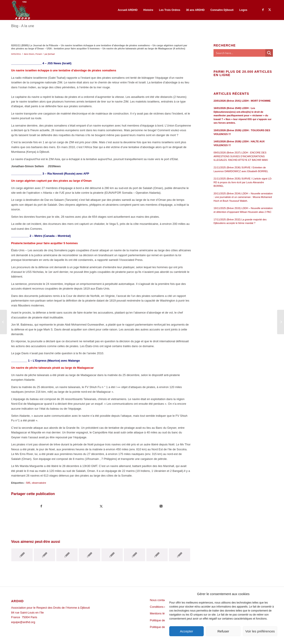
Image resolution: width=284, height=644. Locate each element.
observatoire (39, 483)
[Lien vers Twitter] (270, 10)
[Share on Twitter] (161, 506)
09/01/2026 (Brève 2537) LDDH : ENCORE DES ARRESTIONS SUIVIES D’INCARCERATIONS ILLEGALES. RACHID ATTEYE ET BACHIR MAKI (241, 156)
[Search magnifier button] (269, 53)
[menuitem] (128, 10)
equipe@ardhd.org (23, 622)
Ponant (38, 54)
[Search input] (240, 53)
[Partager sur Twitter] (101, 506)
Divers (31, 54)
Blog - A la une (23, 26)
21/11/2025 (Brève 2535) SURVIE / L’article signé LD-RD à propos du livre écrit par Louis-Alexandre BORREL (243, 182)
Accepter (186, 631)
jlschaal (51, 54)
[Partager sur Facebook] (41, 506)
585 (28, 483)
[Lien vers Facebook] (263, 10)
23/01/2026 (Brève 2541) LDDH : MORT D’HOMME (242, 101)
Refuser (223, 631)
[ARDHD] (21, 10)
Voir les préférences (260, 631)
